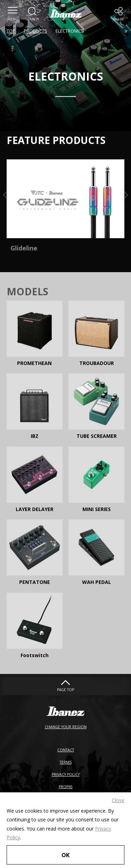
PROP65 (66, 787)
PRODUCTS (35, 31)
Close (118, 800)
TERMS (66, 762)
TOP (11, 31)
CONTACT (66, 750)
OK (65, 855)
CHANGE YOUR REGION (66, 727)
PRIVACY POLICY (66, 774)
